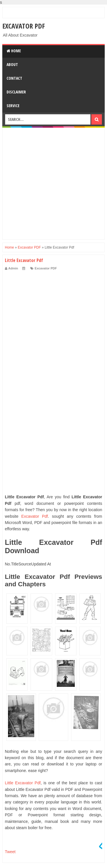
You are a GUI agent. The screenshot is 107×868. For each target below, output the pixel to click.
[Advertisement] (53, 184)
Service (13, 106)
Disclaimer (16, 92)
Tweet (10, 852)
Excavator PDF (24, 26)
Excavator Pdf (35, 516)
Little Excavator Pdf (23, 783)
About (12, 64)
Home (14, 51)
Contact (14, 78)
